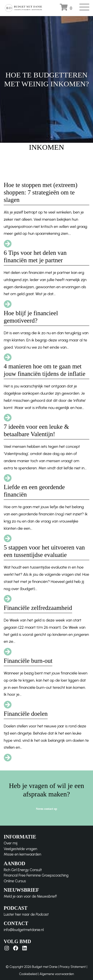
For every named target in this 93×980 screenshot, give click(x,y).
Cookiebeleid (28, 974)
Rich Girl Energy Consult (23, 870)
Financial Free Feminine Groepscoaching (36, 875)
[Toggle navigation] (84, 9)
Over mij (11, 843)
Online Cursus (15, 881)
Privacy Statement (73, 967)
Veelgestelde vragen (20, 849)
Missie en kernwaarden (22, 854)
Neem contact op (46, 809)
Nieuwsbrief (46, 896)
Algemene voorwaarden (57, 974)
